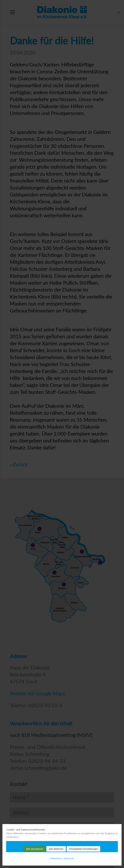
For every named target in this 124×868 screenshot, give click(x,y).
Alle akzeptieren (35, 849)
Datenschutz (56, 858)
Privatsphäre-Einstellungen (83, 849)
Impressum (69, 858)
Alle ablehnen (56, 849)
